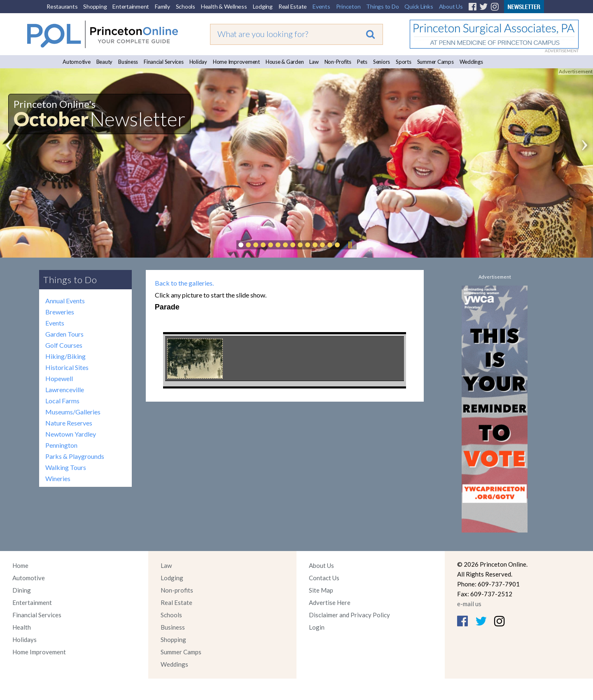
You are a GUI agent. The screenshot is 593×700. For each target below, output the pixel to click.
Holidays (25, 640)
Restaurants (62, 6)
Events (321, 6)
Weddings (471, 62)
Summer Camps (435, 62)
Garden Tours (64, 334)
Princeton (348, 6)
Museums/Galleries (73, 412)
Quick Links (419, 6)
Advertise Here (330, 602)
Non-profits (177, 590)
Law (314, 62)
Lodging (263, 6)
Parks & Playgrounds (75, 456)
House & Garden (285, 62)
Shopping (95, 6)
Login (317, 627)
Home (20, 565)
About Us (451, 6)
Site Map (321, 590)
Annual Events (65, 301)
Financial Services (164, 62)
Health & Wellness (224, 6)
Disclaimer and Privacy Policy (349, 615)
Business (128, 62)
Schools (186, 6)
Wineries (58, 478)
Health (22, 627)
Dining (22, 590)
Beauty (105, 62)
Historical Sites (67, 367)
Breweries (60, 312)
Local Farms (62, 401)
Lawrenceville (65, 390)
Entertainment (131, 6)
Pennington (61, 445)
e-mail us (469, 604)
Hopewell (59, 378)
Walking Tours (66, 467)
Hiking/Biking (65, 356)
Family (162, 6)
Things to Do (382, 6)
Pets (362, 62)
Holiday (198, 62)
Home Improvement (236, 62)
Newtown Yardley (71, 434)
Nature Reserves (69, 423)
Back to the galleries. (184, 283)
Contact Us (324, 578)
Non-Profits (338, 62)
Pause (350, 245)
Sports (404, 62)
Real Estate (293, 6)
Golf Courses (64, 345)
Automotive (77, 62)
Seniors (382, 62)
